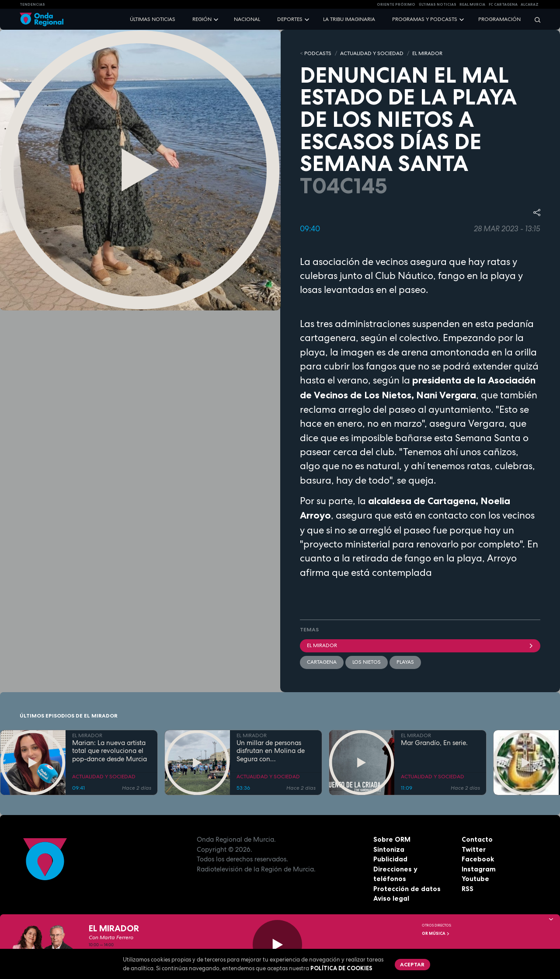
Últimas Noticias (438, 4)
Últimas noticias (153, 19)
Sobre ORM (392, 839)
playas (405, 662)
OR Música (436, 934)
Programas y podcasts (425, 19)
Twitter (474, 849)
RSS (468, 889)
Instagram (479, 869)
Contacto (477, 839)
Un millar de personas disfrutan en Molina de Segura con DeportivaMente (271, 751)
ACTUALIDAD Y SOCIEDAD (372, 53)
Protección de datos (407, 889)
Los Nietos (367, 662)
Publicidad (390, 859)
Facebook (478, 859)
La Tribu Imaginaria (349, 19)
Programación (499, 19)
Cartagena (322, 662)
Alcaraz (530, 4)
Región (202, 19)
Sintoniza (389, 849)
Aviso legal (391, 898)
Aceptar (412, 964)
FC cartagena (503, 4)
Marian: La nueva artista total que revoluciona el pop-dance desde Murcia (110, 751)
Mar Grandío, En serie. (434, 743)
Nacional (247, 19)
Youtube (475, 879)
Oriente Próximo (396, 4)
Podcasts (318, 53)
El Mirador (420, 645)
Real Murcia (472, 4)
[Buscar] (535, 19)
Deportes (290, 19)
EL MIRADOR (427, 53)
